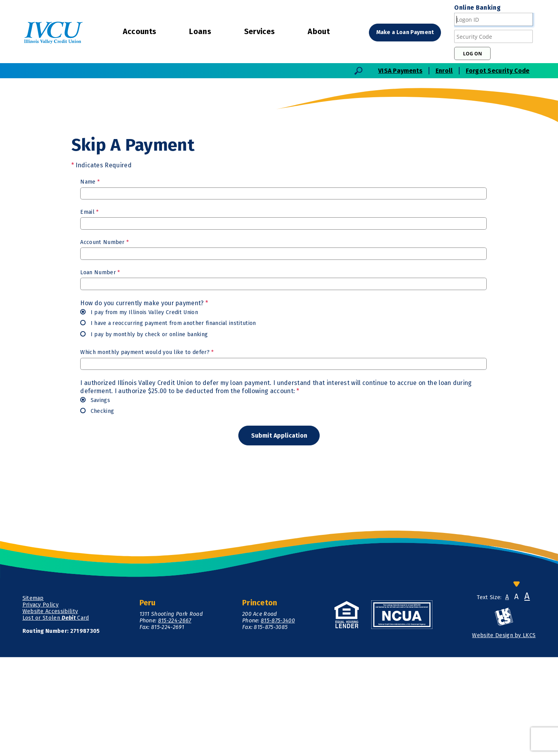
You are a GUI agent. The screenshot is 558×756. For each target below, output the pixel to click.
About (319, 31)
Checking (97, 509)
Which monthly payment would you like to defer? (147, 450)
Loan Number (100, 370)
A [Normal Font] (516, 695)
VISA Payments (400, 71)
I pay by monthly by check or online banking (144, 432)
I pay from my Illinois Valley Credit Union (139, 410)
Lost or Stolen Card (56, 717)
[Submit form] (279, 534)
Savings (95, 498)
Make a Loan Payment (406, 32)
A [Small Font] (507, 696)
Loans (200, 31)
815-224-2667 (175, 720)
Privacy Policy (40, 704)
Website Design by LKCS (504, 735)
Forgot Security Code (498, 71)
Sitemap (33, 697)
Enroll (444, 71)
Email (89, 310)
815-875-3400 (278, 720)
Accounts (140, 31)
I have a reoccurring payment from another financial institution (168, 421)
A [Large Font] (527, 695)
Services (260, 31)
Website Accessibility (50, 710)
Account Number (104, 340)
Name (90, 279)
